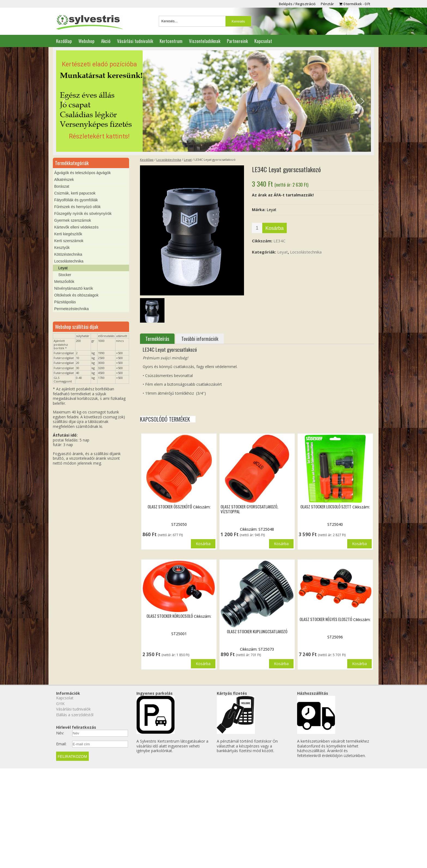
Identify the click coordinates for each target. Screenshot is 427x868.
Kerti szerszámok (69, 241)
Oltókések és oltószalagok (76, 295)
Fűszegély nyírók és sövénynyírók (83, 214)
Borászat (62, 186)
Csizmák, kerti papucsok (75, 193)
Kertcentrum (171, 41)
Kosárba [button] (203, 544)
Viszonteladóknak (205, 41)
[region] (213, 101)
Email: (61, 744)
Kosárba (274, 228)
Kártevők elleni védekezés (76, 227)
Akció (106, 41)
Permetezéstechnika (71, 309)
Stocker (65, 275)
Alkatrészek (64, 180)
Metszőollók (64, 282)
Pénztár (327, 4)
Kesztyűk (62, 248)
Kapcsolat (263, 41)
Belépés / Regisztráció (297, 4)
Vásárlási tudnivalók (135, 41)
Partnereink (237, 41)
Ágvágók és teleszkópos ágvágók (83, 173)
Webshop (86, 41)
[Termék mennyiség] (257, 228)
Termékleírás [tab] (157, 339)
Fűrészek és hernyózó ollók (77, 207)
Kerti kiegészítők (68, 234)
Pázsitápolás (65, 302)
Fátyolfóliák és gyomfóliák (76, 200)
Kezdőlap (64, 41)
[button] (213, 101)
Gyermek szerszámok (73, 220)
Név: (60, 733)
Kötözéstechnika (68, 254)
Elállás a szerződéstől (75, 715)
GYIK (60, 704)
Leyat (188, 160)
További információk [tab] (200, 339)
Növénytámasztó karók (74, 288)
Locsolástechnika (169, 160)
